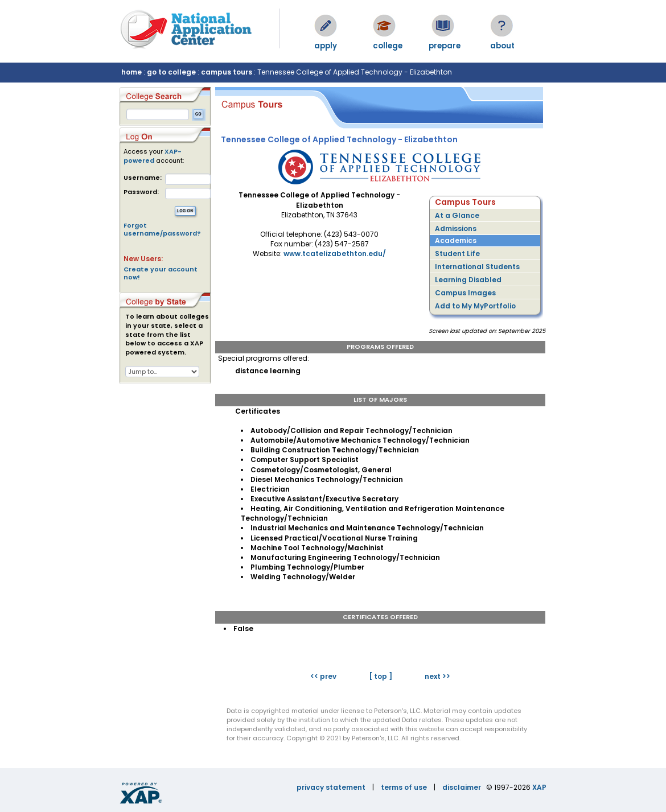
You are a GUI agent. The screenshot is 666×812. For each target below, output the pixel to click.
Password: (141, 192)
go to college (171, 72)
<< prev (323, 676)
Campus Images (465, 293)
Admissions (456, 228)
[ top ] (381, 676)
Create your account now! (161, 273)
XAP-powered (153, 156)
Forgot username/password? (162, 229)
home (131, 72)
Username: (143, 178)
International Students (477, 267)
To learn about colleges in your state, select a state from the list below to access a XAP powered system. (167, 335)
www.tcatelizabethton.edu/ (335, 254)
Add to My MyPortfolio (475, 306)
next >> (437, 676)
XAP (539, 787)
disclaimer (462, 787)
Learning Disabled (468, 280)
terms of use (404, 787)
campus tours (227, 72)
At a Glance (457, 215)
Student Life (457, 254)
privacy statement (331, 787)
